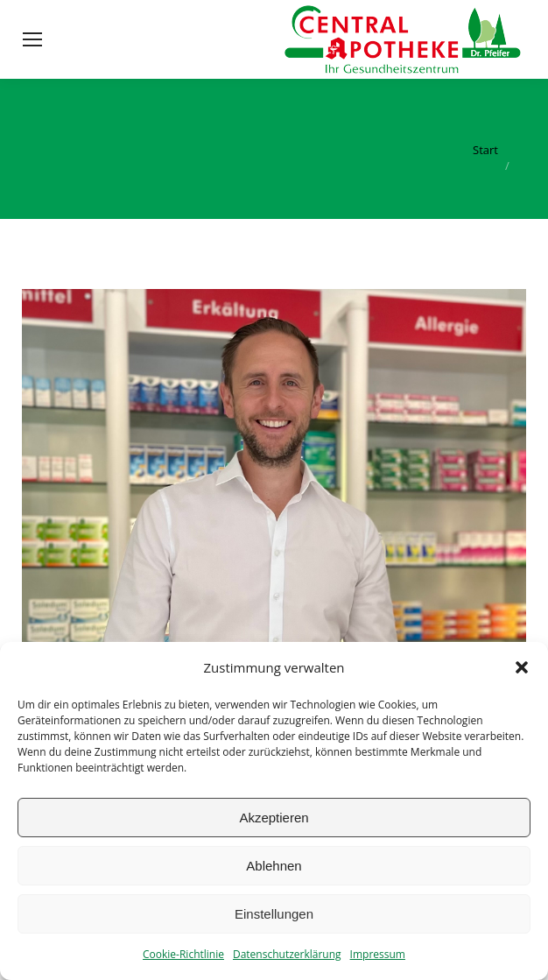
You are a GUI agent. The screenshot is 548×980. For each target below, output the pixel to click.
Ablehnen (274, 866)
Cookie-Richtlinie (183, 954)
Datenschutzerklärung (287, 954)
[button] (522, 667)
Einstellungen (274, 914)
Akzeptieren (274, 818)
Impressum (378, 954)
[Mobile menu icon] (32, 39)
